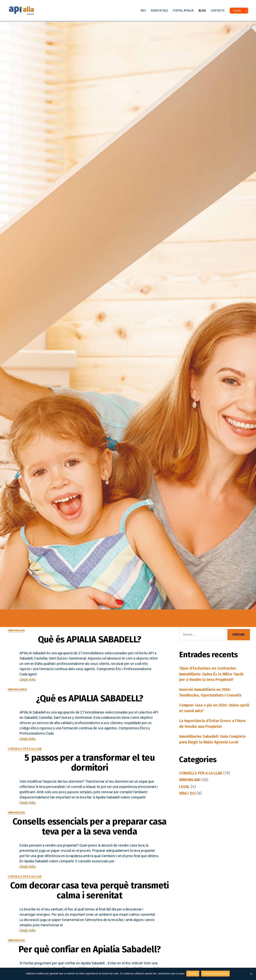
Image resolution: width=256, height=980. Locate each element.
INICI (143, 11)
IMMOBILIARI (17, 631)
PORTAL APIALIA (183, 11)
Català (237, 11)
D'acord (194, 974)
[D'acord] (251, 974)
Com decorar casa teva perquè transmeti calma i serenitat (90, 942)
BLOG (202, 11)
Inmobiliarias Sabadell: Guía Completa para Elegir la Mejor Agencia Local (207, 745)
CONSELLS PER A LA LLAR (26, 757)
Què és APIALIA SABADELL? (90, 642)
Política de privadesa (216, 974)
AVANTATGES (159, 11)
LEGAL (185, 796)
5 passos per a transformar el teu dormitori (90, 776)
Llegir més (28, 684)
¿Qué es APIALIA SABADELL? (90, 705)
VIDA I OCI (188, 803)
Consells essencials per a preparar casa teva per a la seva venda (90, 855)
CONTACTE (218, 11)
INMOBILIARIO (18, 694)
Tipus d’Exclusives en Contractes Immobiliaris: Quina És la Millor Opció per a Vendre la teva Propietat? (214, 674)
